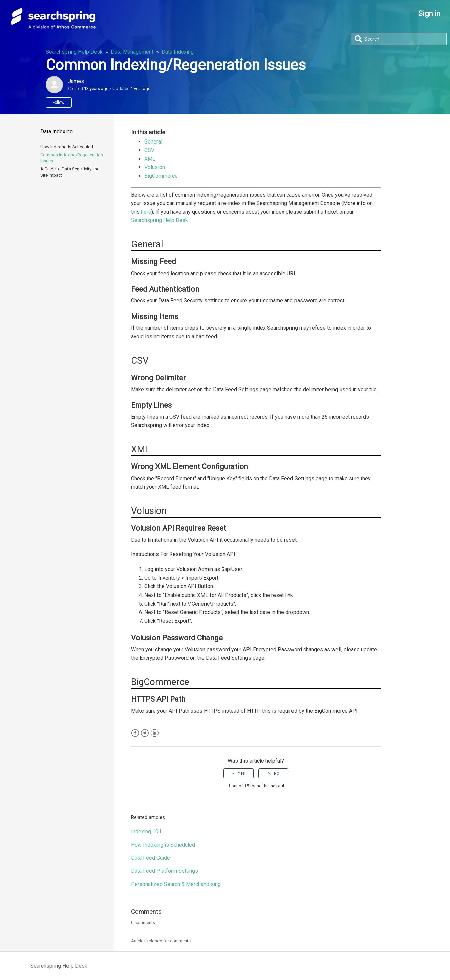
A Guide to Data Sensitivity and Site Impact (70, 172)
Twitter (145, 733)
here (146, 212)
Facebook (135, 733)
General (153, 142)
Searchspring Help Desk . (161, 220)
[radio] (238, 773)
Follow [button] (59, 103)
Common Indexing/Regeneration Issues (72, 158)
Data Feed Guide (150, 858)
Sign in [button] (429, 14)
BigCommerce (161, 176)
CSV (149, 150)
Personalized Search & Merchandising (176, 884)
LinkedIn (155, 733)
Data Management (132, 52)
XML (150, 159)
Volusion (155, 167)
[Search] (399, 39)
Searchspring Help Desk (74, 52)
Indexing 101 (146, 832)
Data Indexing (178, 52)
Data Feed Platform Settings (165, 871)
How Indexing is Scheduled (67, 147)
